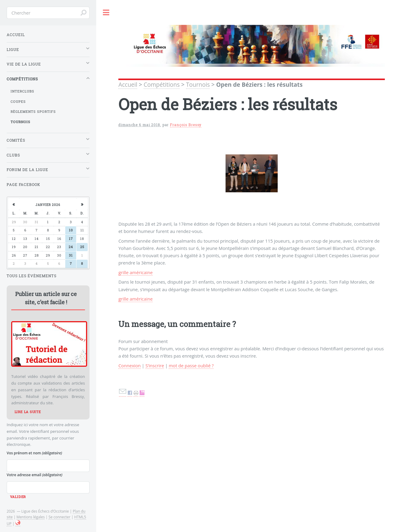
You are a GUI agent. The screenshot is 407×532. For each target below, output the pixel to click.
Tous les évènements (32, 276)
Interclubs (22, 91)
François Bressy (186, 125)
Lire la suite (28, 412)
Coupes (18, 102)
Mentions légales (31, 517)
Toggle (106, 13)
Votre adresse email (34, 475)
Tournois (198, 85)
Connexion (129, 365)
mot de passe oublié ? (191, 365)
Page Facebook (24, 185)
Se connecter (59, 517)
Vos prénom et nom (34, 453)
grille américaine (136, 272)
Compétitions (162, 85)
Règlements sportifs (33, 112)
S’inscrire (155, 365)
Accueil (128, 85)
